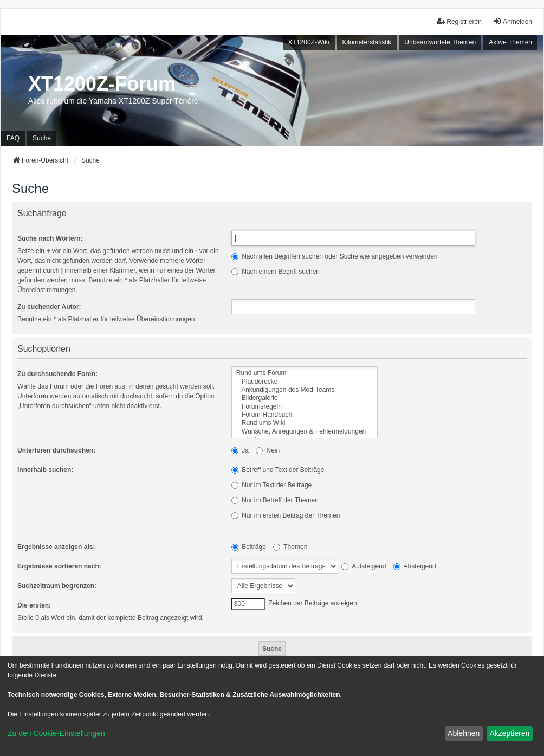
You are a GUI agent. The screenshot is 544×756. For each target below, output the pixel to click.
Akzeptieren (509, 733)
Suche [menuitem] (42, 138)
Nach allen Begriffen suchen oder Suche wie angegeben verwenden (335, 256)
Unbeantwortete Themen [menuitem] (440, 42)
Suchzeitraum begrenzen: (57, 586)
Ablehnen (464, 733)
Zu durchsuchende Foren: (57, 374)
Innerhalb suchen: (45, 470)
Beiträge (249, 547)
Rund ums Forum (305, 373)
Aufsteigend (364, 566)
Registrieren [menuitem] (459, 21)
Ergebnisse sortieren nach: (59, 566)
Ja (240, 450)
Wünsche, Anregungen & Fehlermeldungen (305, 432)
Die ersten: (34, 605)
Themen (290, 547)
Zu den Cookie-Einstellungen (56, 733)
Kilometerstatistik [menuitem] (367, 42)
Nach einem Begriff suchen (276, 272)
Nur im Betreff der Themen (275, 500)
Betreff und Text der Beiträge (278, 470)
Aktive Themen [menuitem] (510, 42)
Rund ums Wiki (305, 423)
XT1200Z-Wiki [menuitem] (309, 42)
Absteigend (415, 566)
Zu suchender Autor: (49, 307)
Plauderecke (305, 382)
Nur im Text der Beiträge (272, 485)
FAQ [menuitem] (13, 138)
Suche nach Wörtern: (50, 238)
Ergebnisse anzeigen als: (56, 547)
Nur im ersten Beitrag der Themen (286, 515)
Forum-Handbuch (305, 415)
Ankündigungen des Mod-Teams (305, 390)
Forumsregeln (305, 407)
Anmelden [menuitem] (513, 21)
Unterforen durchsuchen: (56, 450)
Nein (268, 450)
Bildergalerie (305, 398)
